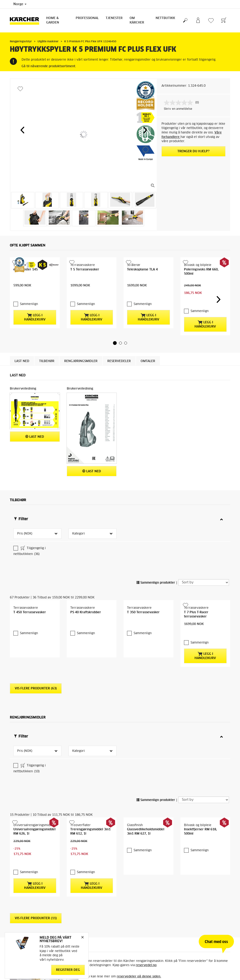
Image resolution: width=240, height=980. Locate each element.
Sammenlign (29, 295)
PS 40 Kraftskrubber (86, 596)
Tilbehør (47, 345)
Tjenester (114, 18)
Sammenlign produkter (156, 566)
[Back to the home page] (26, 21)
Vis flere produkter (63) (36, 663)
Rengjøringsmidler (81, 345)
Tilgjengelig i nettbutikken (30, 535)
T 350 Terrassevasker (143, 596)
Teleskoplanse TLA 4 (142, 270)
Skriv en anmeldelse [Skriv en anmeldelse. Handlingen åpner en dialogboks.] (178, 109)
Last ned (22, 345)
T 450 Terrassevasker (30, 596)
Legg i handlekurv (35, 308)
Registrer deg (68, 970)
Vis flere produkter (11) (36, 871)
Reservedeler (119, 345)
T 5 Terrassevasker (85, 270)
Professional (87, 18)
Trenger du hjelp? (193, 151)
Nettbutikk (165, 18)
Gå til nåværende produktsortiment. (49, 66)
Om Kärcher (137, 20)
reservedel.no (146, 918)
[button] (22, 130)
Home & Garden (53, 20)
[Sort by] (204, 566)
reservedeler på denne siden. (139, 929)
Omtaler (148, 345)
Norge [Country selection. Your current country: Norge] (20, 4)
